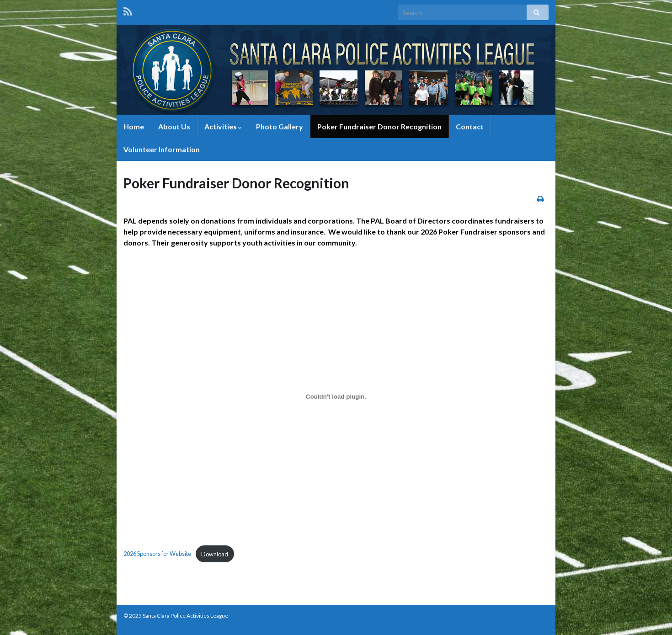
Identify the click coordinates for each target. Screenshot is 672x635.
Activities (223, 126)
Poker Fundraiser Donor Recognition (379, 126)
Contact (470, 126)
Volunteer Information (162, 149)
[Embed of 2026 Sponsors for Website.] (336, 396)
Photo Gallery (280, 126)
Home (134, 126)
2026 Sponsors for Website (157, 554)
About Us (174, 126)
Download (215, 554)
